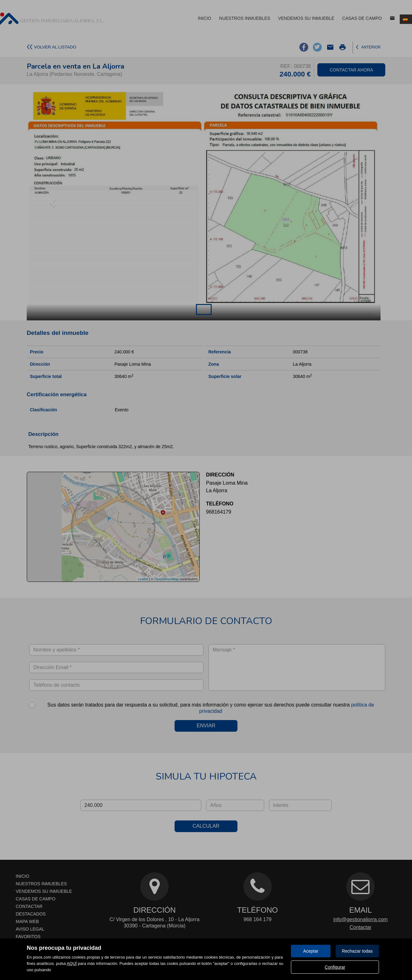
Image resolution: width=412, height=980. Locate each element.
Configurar (335, 967)
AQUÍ (72, 963)
